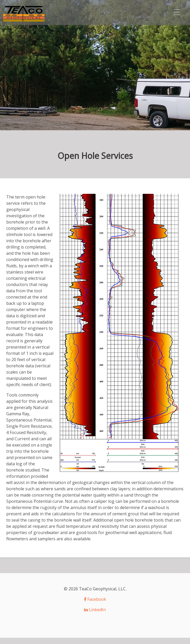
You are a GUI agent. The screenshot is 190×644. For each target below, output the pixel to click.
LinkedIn (95, 610)
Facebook (95, 599)
